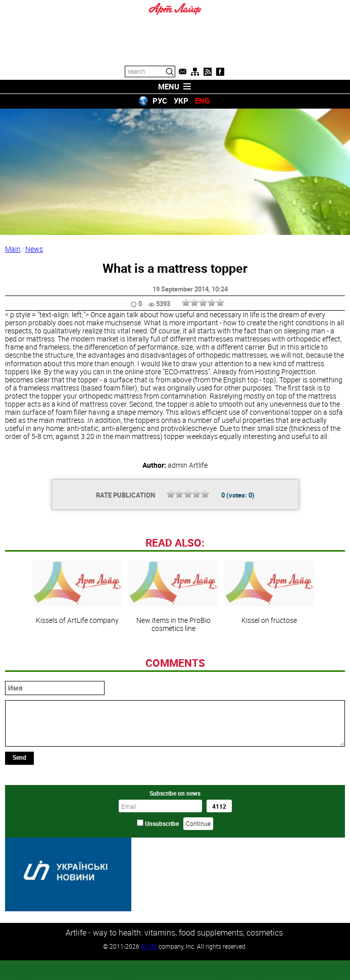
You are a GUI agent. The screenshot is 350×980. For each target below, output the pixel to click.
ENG (202, 101)
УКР (181, 101)
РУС (160, 101)
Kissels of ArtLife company (77, 662)
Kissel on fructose (269, 662)
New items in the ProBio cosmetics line (173, 666)
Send (19, 826)
